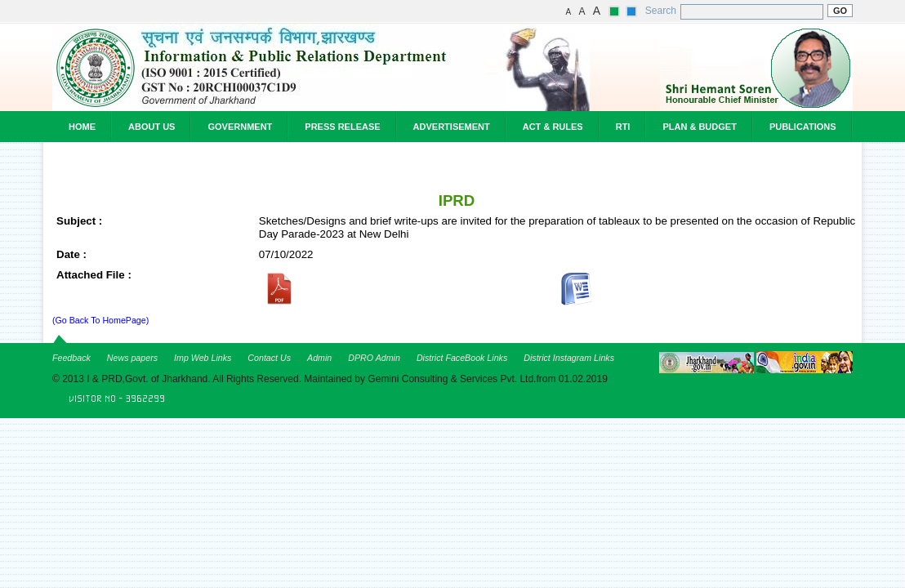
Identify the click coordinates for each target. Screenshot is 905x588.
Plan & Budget (699, 127)
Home (82, 127)
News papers (132, 358)
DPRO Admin (374, 358)
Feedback (71, 358)
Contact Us (269, 358)
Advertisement (452, 127)
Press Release (342, 127)
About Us (152, 127)
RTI (623, 127)
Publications (803, 127)
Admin (319, 358)
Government (240, 127)
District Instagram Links (569, 358)
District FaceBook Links (462, 358)
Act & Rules (553, 127)
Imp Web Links (203, 358)
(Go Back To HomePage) (100, 320)
